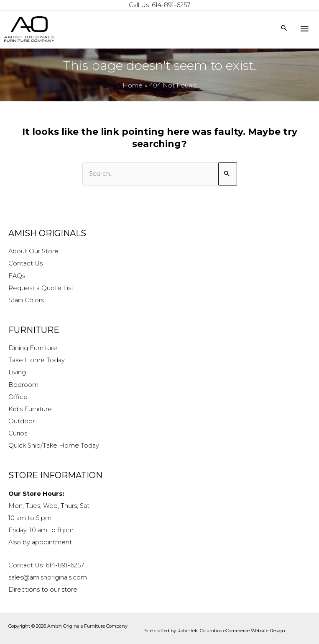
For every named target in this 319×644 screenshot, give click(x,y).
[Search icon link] (284, 29)
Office (18, 397)
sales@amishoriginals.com (48, 577)
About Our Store (33, 251)
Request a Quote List (41, 288)
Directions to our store (43, 590)
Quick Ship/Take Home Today (54, 446)
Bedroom (23, 385)
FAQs (17, 276)
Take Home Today (37, 360)
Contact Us (26, 263)
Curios (18, 433)
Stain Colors (26, 300)
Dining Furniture (33, 348)
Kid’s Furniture (30, 409)
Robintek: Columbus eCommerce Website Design (231, 631)
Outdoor (22, 421)
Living (17, 372)
